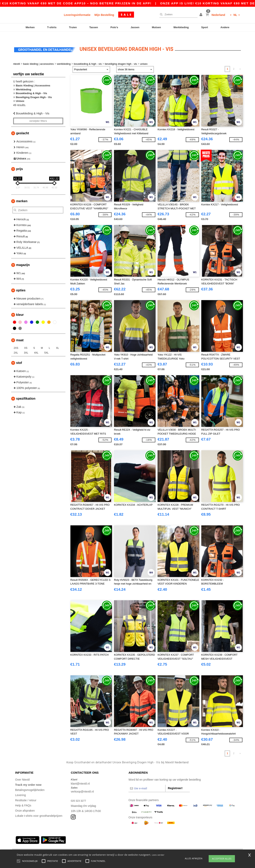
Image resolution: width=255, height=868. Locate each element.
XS (26, 341)
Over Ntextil (22, 773)
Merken (30, 27)
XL (58, 341)
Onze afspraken (25, 804)
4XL (36, 346)
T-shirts (52, 27)
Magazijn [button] (23, 258)
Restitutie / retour (26, 794)
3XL (26, 346)
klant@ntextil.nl (80, 777)
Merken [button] (22, 194)
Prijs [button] (19, 162)
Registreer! (175, 781)
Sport (205, 27)
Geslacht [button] (23, 126)
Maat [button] (20, 333)
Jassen (135, 27)
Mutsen (156, 27)
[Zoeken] (177, 14)
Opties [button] (21, 283)
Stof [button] (19, 356)
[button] (201, 15)
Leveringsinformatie (77, 15)
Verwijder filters (38, 114)
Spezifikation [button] (26, 392)
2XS (16, 341)
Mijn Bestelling (104, 15)
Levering (20, 788)
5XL (46, 346)
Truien (73, 27)
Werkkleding (181, 27)
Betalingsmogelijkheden (30, 783)
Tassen (94, 27)
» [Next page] (240, 62)
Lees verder (158, 855)
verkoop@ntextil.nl (82, 785)
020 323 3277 (79, 794)
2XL (16, 346)
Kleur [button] (20, 308)
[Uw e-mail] (147, 782)
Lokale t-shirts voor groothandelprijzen (39, 809)
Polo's (114, 27)
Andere (225, 27)
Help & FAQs (23, 799)
